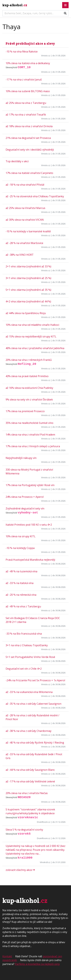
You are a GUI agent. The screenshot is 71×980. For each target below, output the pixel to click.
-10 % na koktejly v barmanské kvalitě (28, 231)
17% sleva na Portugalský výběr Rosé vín (30, 485)
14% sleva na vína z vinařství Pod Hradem (30, 435)
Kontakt (7, 956)
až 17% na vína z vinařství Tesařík (26, 115)
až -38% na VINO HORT (20, 255)
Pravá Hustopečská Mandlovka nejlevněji (30, 560)
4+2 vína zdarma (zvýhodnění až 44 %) (28, 301)
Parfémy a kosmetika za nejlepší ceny (37, 964)
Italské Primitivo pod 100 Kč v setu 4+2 (29, 525)
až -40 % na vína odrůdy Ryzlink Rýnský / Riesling (35, 743)
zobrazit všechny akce (20, 870)
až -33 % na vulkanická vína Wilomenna (29, 692)
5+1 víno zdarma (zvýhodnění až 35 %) (28, 290)
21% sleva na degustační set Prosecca (28, 138)
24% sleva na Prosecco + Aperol (25, 497)
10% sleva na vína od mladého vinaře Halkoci (32, 325)
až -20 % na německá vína (21, 595)
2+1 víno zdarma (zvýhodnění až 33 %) (28, 266)
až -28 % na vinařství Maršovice (24, 243)
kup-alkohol (15, 5)
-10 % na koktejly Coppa (20, 548)
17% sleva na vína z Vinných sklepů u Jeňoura (33, 446)
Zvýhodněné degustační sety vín (25, 508)
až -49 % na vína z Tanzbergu (23, 606)
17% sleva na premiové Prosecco (25, 411)
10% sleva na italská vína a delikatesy (28, 63)
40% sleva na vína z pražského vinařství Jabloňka (35, 348)
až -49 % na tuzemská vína (21, 571)
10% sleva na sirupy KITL (21, 536)
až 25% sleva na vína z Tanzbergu (26, 103)
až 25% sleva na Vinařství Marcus (25, 208)
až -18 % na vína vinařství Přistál (25, 185)
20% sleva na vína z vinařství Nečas (27, 793)
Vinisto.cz (46, 56)
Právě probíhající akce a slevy (30, 44)
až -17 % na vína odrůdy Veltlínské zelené (30, 781)
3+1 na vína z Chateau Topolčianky (27, 645)
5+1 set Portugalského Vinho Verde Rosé (30, 657)
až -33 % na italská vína (20, 583)
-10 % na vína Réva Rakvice (22, 52)
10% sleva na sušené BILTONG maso (28, 91)
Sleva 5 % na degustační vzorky (24, 830)
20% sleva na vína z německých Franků (29, 360)
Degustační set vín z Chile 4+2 (24, 669)
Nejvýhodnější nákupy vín (21, 458)
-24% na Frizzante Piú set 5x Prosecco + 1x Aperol (35, 680)
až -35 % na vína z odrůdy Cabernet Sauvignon (33, 704)
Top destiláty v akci (17, 161)
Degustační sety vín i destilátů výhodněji (30, 150)
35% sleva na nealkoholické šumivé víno (29, 423)
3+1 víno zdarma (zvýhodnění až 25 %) (28, 278)
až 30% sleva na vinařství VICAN (25, 220)
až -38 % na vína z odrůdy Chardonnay (29, 731)
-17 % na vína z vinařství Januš (24, 80)
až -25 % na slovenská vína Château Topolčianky (35, 196)
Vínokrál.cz (45, 862)
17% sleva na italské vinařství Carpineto (29, 173)
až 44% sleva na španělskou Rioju (26, 313)
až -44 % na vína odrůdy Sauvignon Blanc (30, 770)
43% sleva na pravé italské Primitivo (27, 376)
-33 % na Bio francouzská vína (24, 634)
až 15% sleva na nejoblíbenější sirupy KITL (31, 336)
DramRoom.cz (44, 822)
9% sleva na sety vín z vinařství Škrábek (29, 400)
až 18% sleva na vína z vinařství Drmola (29, 126)
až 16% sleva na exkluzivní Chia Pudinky (29, 388)
